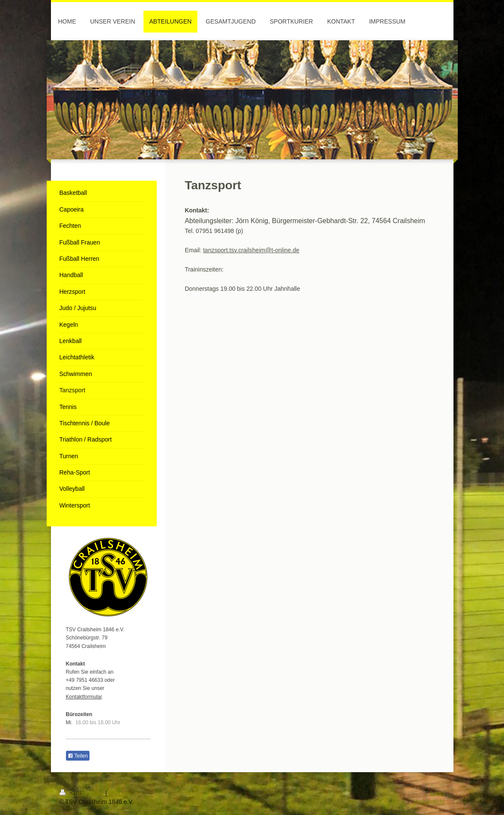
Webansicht (429, 802)
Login (437, 793)
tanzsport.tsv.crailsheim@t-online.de (251, 250)
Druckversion (82, 793)
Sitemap (120, 793)
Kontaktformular (84, 697)
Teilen (78, 756)
